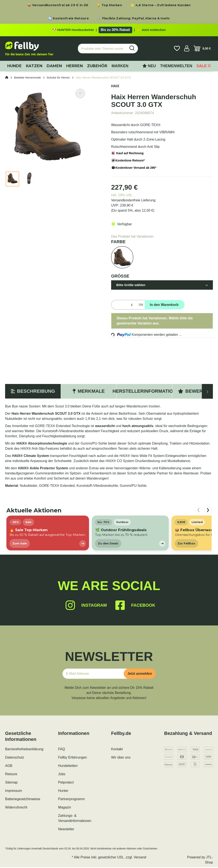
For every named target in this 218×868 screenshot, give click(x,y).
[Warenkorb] (202, 49)
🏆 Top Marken (109, 5)
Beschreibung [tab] (33, 392)
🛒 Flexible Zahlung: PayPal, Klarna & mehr (134, 18)
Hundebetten (68, 767)
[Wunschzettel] (177, 49)
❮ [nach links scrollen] (199, 511)
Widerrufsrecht (16, 808)
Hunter (63, 792)
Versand (140, 858)
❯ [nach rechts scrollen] (208, 511)
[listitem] (48, 534)
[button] (187, 49)
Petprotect (66, 783)
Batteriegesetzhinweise (23, 800)
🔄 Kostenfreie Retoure (68, 18)
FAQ (62, 750)
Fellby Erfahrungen (72, 758)
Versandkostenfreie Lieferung (133, 201)
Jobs (62, 775)
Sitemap (11, 783)
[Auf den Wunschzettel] (80, 94)
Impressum (14, 792)
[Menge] (124, 306)
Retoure (11, 775)
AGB (9, 767)
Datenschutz (15, 758)
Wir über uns (121, 758)
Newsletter (66, 830)
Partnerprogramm (71, 800)
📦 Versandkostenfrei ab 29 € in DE (58, 5)
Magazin (65, 808)
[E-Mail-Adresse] (95, 675)
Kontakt (117, 750)
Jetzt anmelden (140, 674)
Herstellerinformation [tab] (144, 392)
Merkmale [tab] (89, 392)
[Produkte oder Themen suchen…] (102, 49)
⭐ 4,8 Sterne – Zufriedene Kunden (161, 5)
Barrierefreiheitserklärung (24, 750)
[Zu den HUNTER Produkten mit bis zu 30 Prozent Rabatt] (109, 30)
